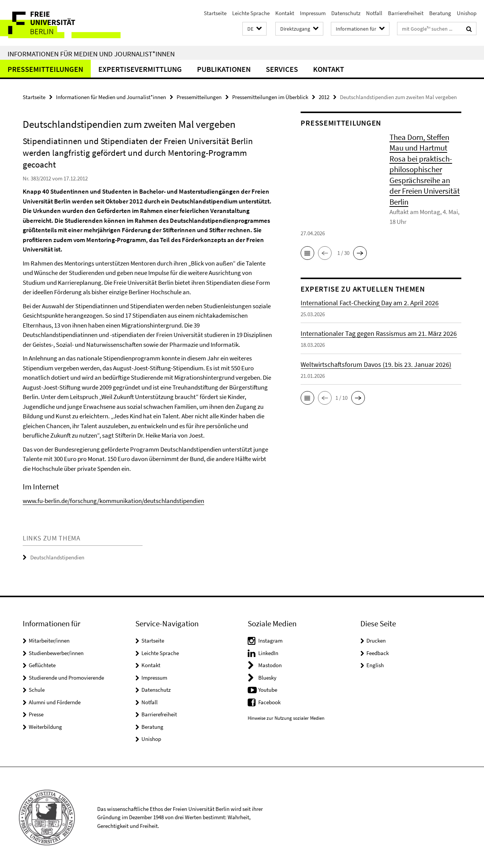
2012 (324, 97)
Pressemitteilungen (45, 69)
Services (282, 69)
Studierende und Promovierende (66, 678)
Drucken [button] (376, 641)
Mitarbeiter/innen (49, 641)
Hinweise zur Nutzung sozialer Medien (286, 718)
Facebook (269, 702)
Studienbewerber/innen (56, 653)
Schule (37, 690)
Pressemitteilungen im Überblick (270, 97)
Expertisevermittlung (140, 69)
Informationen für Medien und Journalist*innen (91, 54)
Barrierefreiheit (406, 13)
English (375, 665)
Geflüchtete (42, 665)
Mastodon (270, 665)
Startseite (215, 13)
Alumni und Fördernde (55, 702)
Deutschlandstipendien (57, 557)
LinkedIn (268, 653)
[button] (254, 29)
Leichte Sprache (251, 13)
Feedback (378, 653)
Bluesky (267, 678)
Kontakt (285, 13)
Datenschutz (346, 13)
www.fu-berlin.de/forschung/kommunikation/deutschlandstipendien (113, 501)
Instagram (270, 641)
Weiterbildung (45, 727)
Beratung (440, 13)
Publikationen (224, 69)
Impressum (313, 13)
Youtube (268, 690)
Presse (36, 714)
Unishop (467, 13)
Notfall (374, 13)
